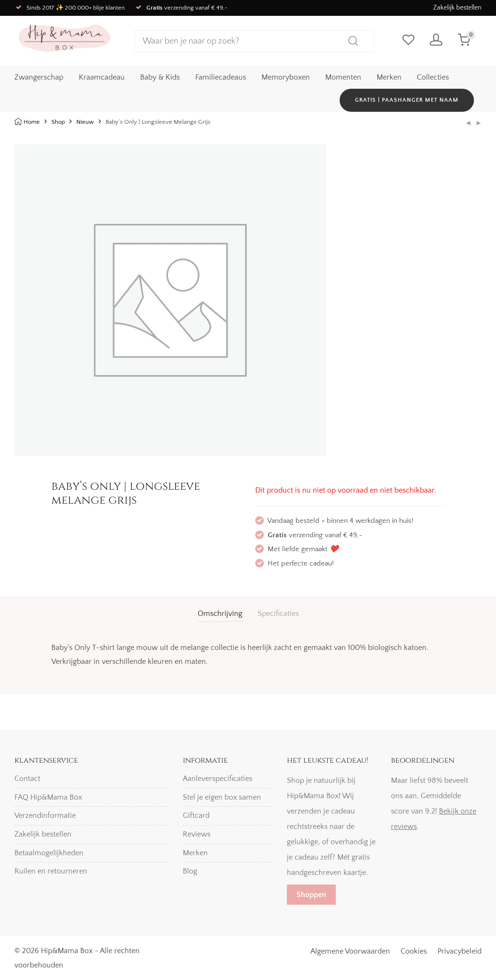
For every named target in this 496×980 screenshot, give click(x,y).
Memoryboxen (286, 77)
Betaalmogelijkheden (49, 853)
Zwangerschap (39, 77)
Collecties (433, 77)
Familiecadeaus (221, 77)
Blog (190, 871)
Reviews (197, 834)
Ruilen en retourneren (51, 871)
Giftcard (196, 815)
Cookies (414, 951)
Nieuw (85, 122)
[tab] (220, 614)
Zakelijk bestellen (457, 8)
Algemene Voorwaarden (350, 951)
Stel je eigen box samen (222, 797)
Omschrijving (220, 614)
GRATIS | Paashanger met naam (407, 100)
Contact (27, 779)
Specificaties (278, 614)
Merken (389, 77)
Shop (58, 122)
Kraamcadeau (102, 77)
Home (32, 122)
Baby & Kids (160, 77)
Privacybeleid (460, 951)
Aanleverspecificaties (218, 779)
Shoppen (311, 895)
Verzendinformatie (45, 815)
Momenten (343, 77)
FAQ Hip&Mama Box (48, 797)
